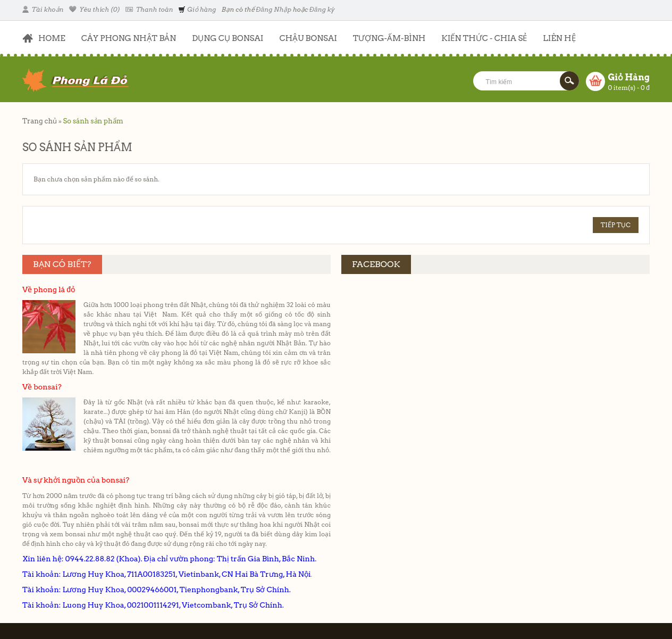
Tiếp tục (616, 225)
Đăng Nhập (274, 9)
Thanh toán (149, 9)
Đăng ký (322, 9)
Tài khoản (43, 9)
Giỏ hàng (197, 9)
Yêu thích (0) (95, 9)
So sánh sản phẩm (93, 121)
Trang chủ (40, 121)
